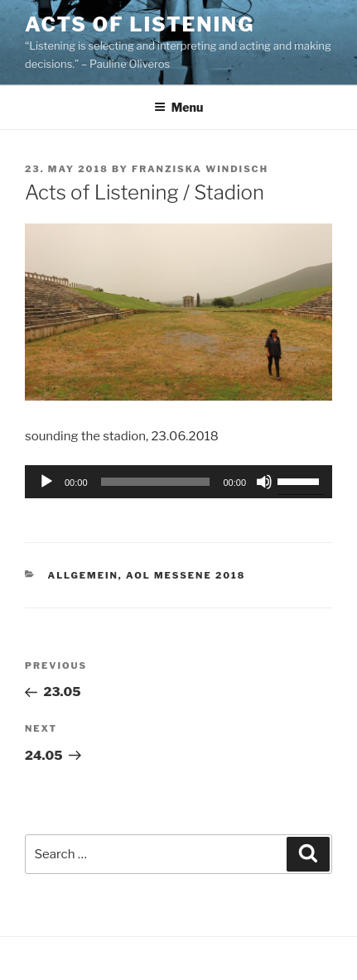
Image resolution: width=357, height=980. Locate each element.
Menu (179, 107)
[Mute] (264, 482)
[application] (178, 482)
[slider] (156, 482)
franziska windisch (200, 169)
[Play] (46, 482)
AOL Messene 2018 (186, 575)
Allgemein (83, 575)
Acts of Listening (140, 24)
